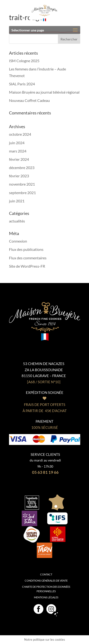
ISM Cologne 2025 (24, 61)
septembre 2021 (22, 193)
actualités (17, 221)
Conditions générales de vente (46, 581)
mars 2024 (18, 151)
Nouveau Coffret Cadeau (29, 100)
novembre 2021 (22, 184)
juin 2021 (17, 201)
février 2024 (19, 159)
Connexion (18, 241)
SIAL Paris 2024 (22, 84)
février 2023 (19, 176)
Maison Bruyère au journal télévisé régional (44, 92)
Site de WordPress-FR (27, 266)
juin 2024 (17, 143)
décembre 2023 (22, 168)
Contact (46, 574)
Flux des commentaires (28, 258)
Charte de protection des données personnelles (46, 589)
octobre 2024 (20, 134)
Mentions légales (46, 597)
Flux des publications (26, 249)
